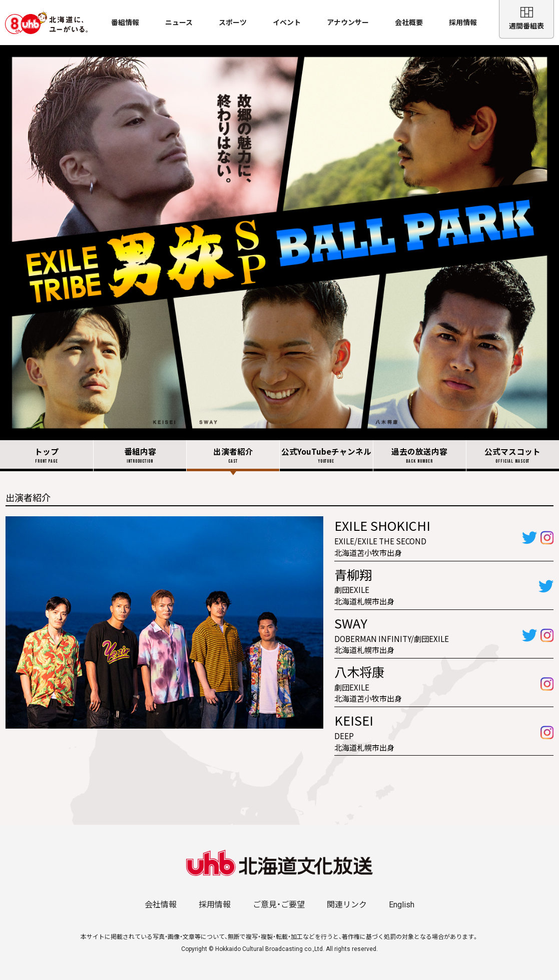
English (402, 905)
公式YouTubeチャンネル (326, 455)
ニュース (179, 23)
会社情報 (161, 905)
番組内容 (140, 455)
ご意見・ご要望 (279, 905)
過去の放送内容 (420, 455)
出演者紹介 (233, 455)
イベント (287, 23)
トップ (47, 455)
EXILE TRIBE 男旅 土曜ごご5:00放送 (279, 243)
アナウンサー (348, 23)
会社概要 (409, 23)
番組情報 (125, 23)
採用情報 (463, 23)
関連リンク (347, 905)
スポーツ (233, 23)
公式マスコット (513, 455)
